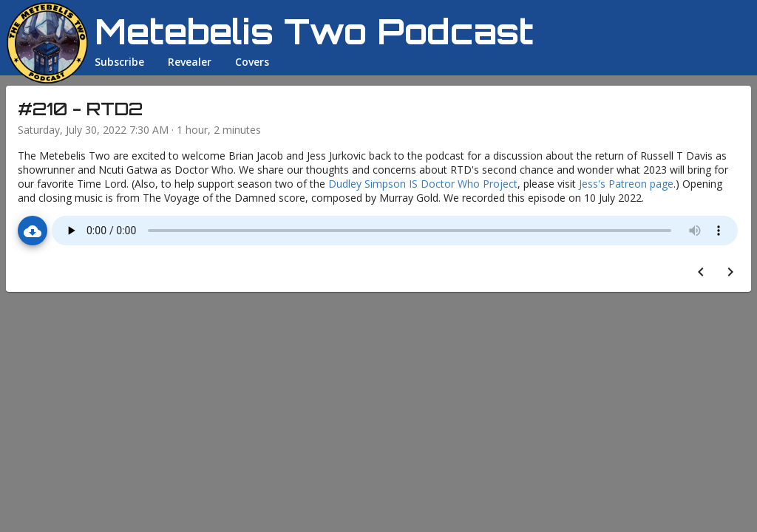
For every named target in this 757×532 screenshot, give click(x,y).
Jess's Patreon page (626, 184)
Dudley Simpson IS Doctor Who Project (423, 184)
